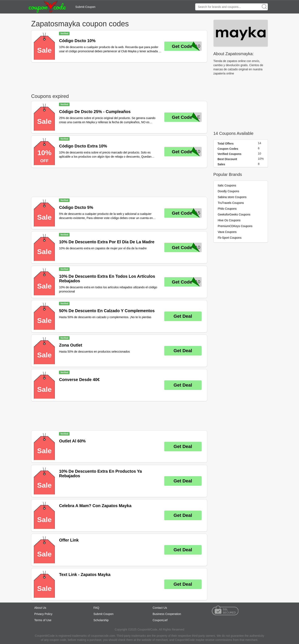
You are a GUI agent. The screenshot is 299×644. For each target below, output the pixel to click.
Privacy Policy (43, 614)
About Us (40, 608)
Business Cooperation (167, 614)
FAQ (96, 608)
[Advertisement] (119, 77)
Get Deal (183, 316)
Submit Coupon (85, 7)
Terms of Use (43, 620)
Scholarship (101, 620)
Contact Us (160, 608)
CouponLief (160, 620)
